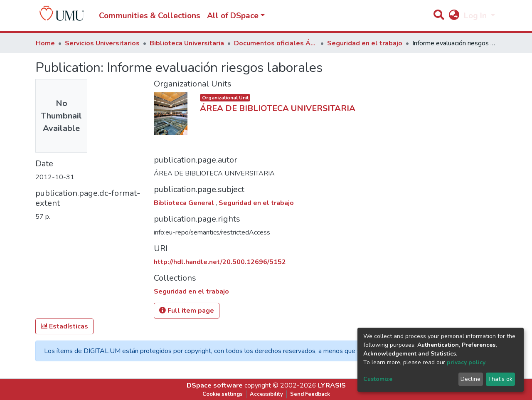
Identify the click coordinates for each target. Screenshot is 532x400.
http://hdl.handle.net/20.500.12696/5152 (220, 262)
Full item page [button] (187, 311)
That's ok (500, 379)
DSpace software (215, 385)
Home (45, 43)
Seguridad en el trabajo (365, 43)
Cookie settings (223, 394)
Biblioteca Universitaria (187, 43)
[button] (454, 16)
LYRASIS (332, 385)
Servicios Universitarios (102, 43)
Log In (476, 16)
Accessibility (266, 394)
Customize (378, 379)
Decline (470, 379)
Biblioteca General (185, 203)
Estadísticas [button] (64, 326)
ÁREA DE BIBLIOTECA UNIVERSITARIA (278, 108)
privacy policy (466, 362)
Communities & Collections (150, 16)
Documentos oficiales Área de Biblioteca (276, 43)
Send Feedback (310, 394)
